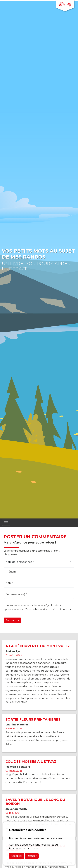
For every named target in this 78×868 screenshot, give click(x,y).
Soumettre (12, 620)
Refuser (32, 856)
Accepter (17, 856)
